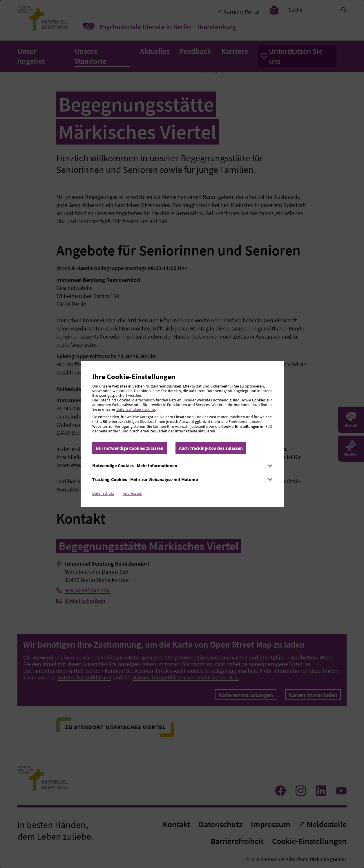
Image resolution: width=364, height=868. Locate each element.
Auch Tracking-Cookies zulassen (211, 448)
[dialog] (182, 434)
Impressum (133, 493)
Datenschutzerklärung (136, 409)
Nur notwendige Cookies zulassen (130, 448)
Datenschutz (103, 493)
